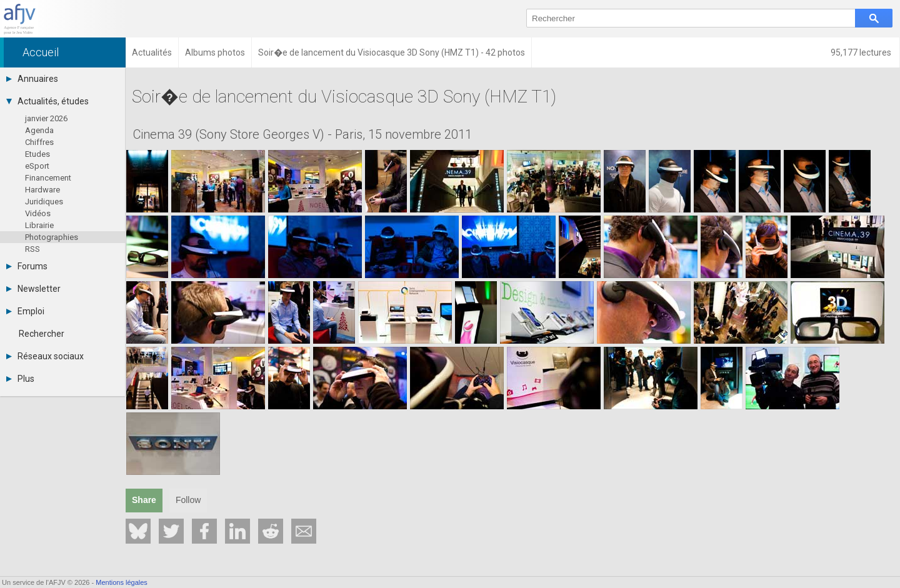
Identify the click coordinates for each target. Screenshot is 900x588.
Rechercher (42, 334)
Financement (48, 178)
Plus (20, 379)
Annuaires (32, 79)
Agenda (39, 130)
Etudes (37, 154)
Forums (27, 266)
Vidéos (38, 213)
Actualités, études (47, 101)
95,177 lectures (862, 52)
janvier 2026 (46, 118)
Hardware (42, 190)
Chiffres (39, 142)
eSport (37, 166)
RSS (32, 249)
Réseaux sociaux (45, 356)
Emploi (25, 311)
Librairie (39, 225)
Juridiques (44, 202)
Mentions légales (122, 582)
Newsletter (33, 289)
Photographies (52, 237)
